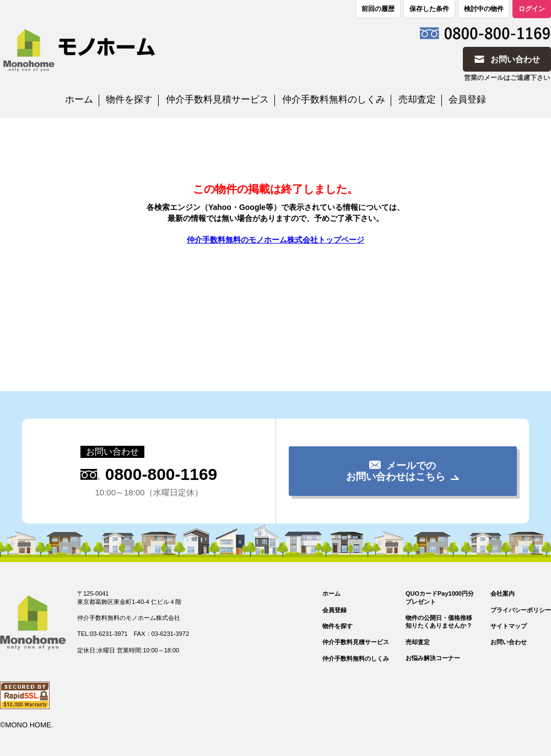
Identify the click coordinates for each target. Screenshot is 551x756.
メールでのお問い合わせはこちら (396, 471)
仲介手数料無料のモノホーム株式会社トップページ (275, 240)
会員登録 (467, 99)
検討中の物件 (484, 9)
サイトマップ (509, 626)
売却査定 (417, 99)
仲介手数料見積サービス (217, 99)
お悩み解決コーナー (433, 658)
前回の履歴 (378, 9)
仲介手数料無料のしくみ (334, 99)
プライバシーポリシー (521, 610)
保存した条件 (429, 9)
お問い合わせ (509, 642)
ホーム (79, 99)
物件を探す (129, 99)
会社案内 (503, 593)
